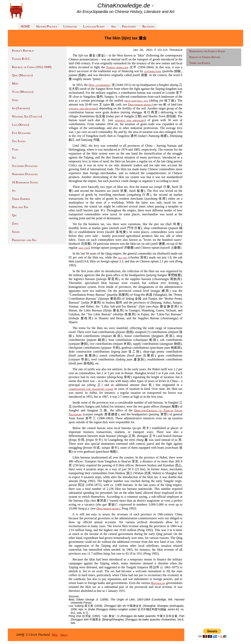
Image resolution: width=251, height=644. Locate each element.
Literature (70, 26)
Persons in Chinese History (205, 57)
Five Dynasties (21, 133)
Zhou (15, 223)
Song (15, 100)
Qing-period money (140, 104)
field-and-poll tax (136, 101)
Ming (15, 83)
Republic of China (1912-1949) (32, 67)
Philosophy (129, 26)
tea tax (123, 257)
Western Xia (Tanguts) (27, 116)
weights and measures (83, 108)
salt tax (83, 248)
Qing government (100, 85)
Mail (55, 635)
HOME (25, 26)
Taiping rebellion (117, 67)
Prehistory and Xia (24, 240)
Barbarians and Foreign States (207, 51)
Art (113, 26)
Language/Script (94, 26)
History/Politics (47, 26)
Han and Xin (20, 207)
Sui (14, 158)
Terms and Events (200, 63)
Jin (14, 191)
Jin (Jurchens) (21, 108)
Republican (158, 583)
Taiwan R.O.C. (21, 59)
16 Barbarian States (25, 182)
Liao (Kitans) (20, 125)
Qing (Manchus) (22, 75)
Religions (148, 26)
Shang (16, 232)
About (64, 635)
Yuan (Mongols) (23, 92)
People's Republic (23, 50)
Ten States (19, 141)
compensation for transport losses (91, 389)
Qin (14, 215)
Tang (15, 149)
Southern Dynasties (25, 166)
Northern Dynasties (25, 174)
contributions (153, 71)
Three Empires (21, 199)
